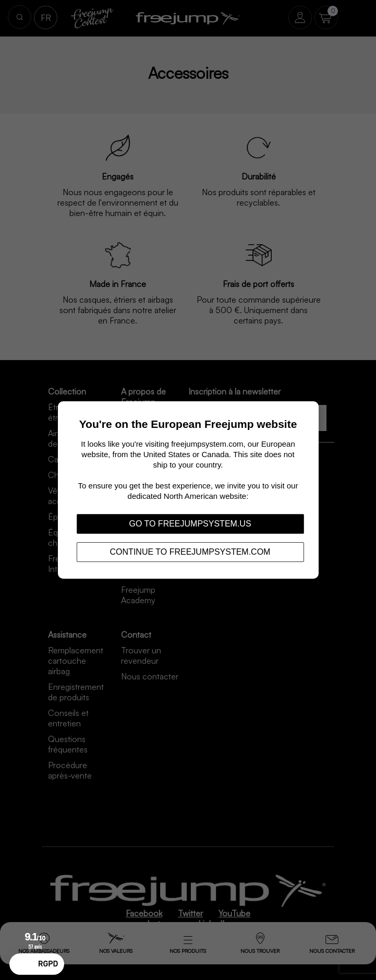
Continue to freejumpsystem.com (190, 552)
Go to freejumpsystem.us (190, 524)
